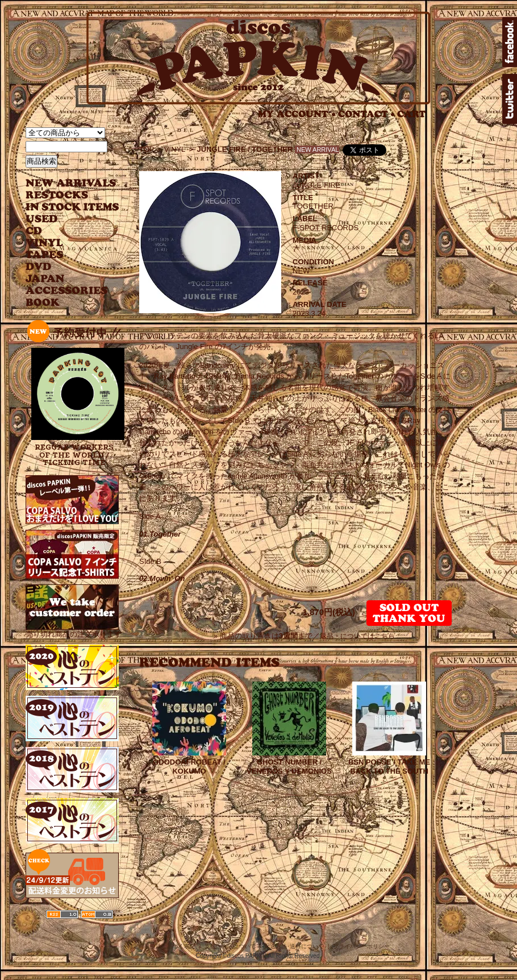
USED (64, 219)
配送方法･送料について (294, 946)
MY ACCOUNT (297, 114)
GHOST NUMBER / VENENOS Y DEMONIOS (289, 767)
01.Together (160, 534)
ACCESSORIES (67, 291)
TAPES (45, 255)
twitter (510, 99)
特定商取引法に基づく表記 (161, 946)
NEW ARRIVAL (71, 183)
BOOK (43, 303)
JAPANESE (64, 279)
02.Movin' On (162, 578)
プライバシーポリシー (361, 946)
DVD (38, 267)
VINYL (45, 243)
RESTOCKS (64, 195)
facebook (510, 42)
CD (34, 231)
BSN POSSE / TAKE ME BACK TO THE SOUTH (389, 767)
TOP (147, 149)
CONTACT (366, 114)
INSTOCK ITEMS (72, 207)
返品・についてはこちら (357, 636)
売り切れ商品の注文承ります (74, 630)
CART (412, 114)
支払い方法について (230, 946)
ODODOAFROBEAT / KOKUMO (189, 767)
